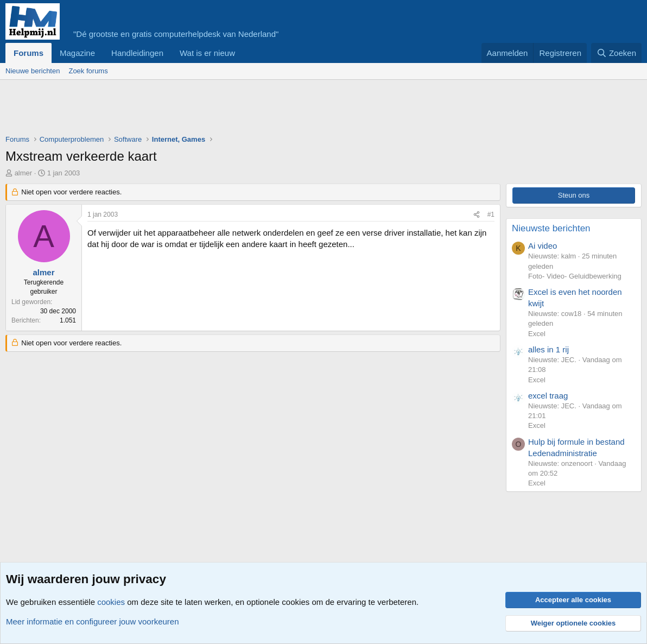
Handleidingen (137, 53)
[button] (244, 53)
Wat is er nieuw (207, 53)
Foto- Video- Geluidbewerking (575, 276)
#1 (491, 214)
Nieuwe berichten (33, 71)
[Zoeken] (617, 53)
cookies (111, 602)
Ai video (543, 246)
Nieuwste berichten (551, 228)
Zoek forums (88, 71)
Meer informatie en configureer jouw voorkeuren (93, 621)
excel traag (548, 396)
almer (24, 173)
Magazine (77, 53)
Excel (537, 334)
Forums (28, 53)
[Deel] (477, 215)
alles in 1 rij (548, 349)
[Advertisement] (203, 110)
